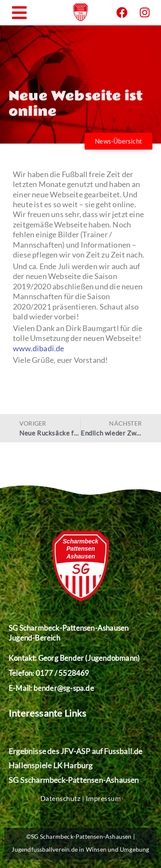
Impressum (103, 798)
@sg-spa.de (76, 688)
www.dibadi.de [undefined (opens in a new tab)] (39, 348)
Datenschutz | (63, 798)
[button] (19, 13)
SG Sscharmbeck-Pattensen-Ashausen (74, 780)
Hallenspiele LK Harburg (51, 765)
